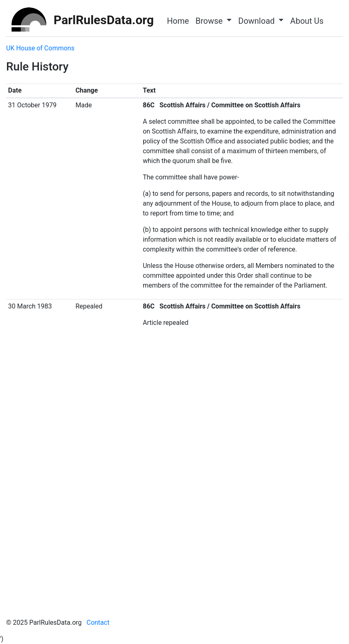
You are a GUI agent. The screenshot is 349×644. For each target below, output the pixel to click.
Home (178, 21)
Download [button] (257, 21)
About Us (307, 21)
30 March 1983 (30, 306)
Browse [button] (210, 21)
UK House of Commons (40, 48)
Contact (98, 622)
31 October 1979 (32, 105)
